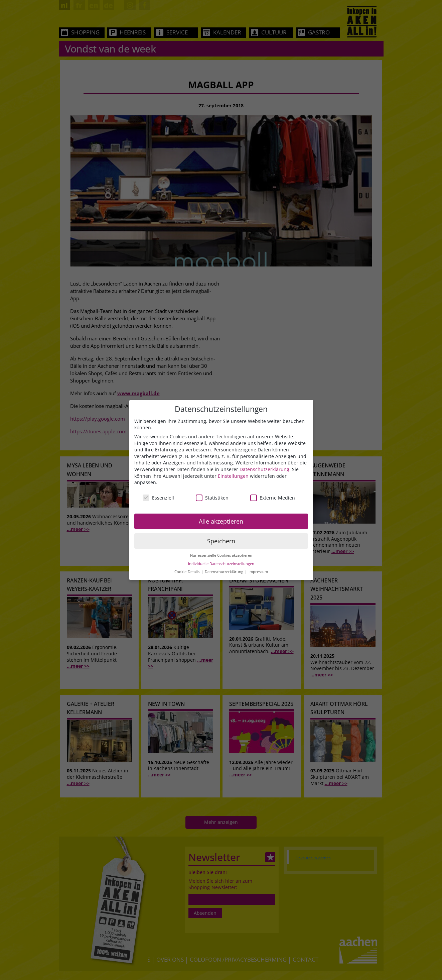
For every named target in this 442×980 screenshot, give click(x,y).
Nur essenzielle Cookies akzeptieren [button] (221, 555)
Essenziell (158, 498)
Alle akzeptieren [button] (221, 521)
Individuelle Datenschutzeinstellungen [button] (221, 564)
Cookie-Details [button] (187, 572)
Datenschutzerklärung (264, 469)
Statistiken (212, 498)
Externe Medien (273, 498)
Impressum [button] (258, 572)
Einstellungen (233, 476)
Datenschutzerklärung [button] (225, 572)
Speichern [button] (221, 541)
